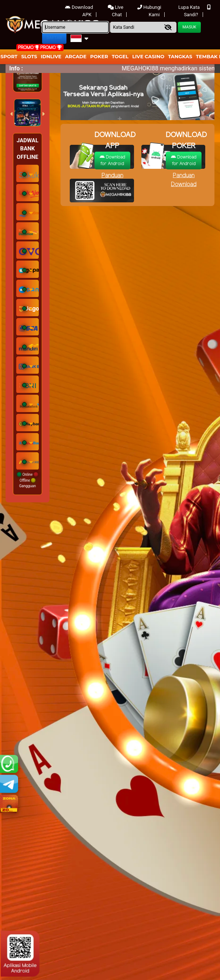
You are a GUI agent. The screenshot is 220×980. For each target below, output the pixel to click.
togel (120, 56)
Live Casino (148, 56)
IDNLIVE (51, 56)
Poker (99, 56)
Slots (29, 56)
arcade (76, 56)
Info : (16, 68)
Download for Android (112, 160)
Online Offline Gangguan (27, 480)
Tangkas (180, 56)
